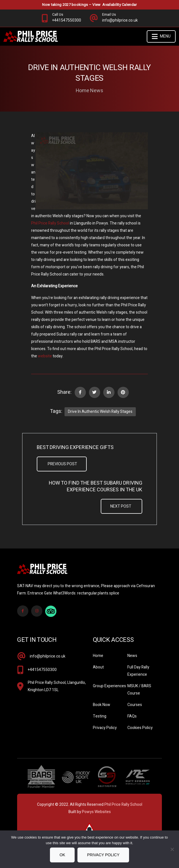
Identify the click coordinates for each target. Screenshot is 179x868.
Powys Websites (96, 812)
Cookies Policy (140, 728)
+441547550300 (42, 670)
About (98, 667)
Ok (62, 855)
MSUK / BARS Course (139, 690)
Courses (135, 705)
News (97, 91)
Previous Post (62, 464)
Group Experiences (109, 686)
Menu (161, 36)
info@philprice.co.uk (48, 656)
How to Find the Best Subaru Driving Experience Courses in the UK (96, 487)
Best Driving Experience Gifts (75, 448)
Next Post (121, 506)
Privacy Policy (105, 728)
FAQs (132, 716)
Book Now (102, 705)
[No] (172, 849)
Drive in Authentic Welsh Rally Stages (100, 412)
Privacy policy (103, 855)
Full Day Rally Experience (138, 671)
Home (82, 91)
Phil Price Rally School (50, 223)
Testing (100, 716)
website (45, 356)
